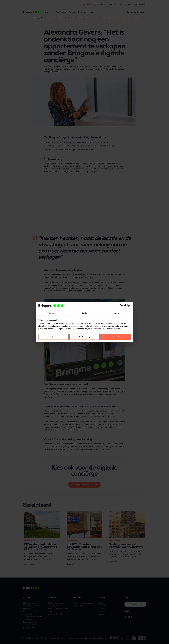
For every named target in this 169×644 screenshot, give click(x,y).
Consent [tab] (52, 313)
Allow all (115, 337)
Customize (85, 337)
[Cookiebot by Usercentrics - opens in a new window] (121, 306)
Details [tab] (84, 313)
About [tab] (117, 313)
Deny (54, 337)
